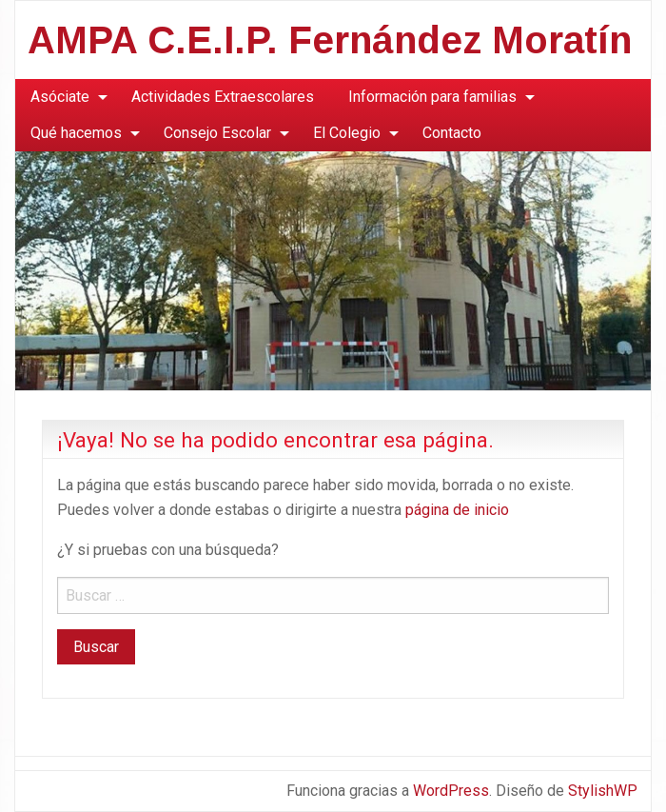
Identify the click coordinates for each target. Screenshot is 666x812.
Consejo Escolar (217, 133)
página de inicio (457, 510)
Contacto (452, 133)
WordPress (451, 791)
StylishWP (603, 791)
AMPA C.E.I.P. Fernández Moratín (330, 40)
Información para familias (432, 97)
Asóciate (60, 97)
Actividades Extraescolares (223, 97)
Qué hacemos (76, 133)
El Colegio (347, 133)
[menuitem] (64, 97)
